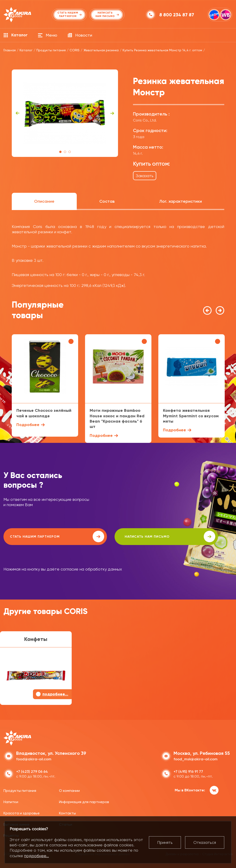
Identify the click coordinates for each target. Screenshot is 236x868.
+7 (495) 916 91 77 (188, 771)
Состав (107, 201)
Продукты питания (20, 790)
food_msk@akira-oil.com (196, 758)
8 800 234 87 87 (177, 15)
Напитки (11, 801)
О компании (69, 790)
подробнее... (37, 856)
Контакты (67, 812)
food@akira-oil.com (34, 758)
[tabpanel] (65, 113)
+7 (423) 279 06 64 (32, 771)
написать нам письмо (134, 536)
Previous (18, 113)
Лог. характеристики (181, 201)
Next (112, 113)
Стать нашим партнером (45, 536)
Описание (44, 201)
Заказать (145, 176)
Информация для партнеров (84, 801)
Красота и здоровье (22, 812)
